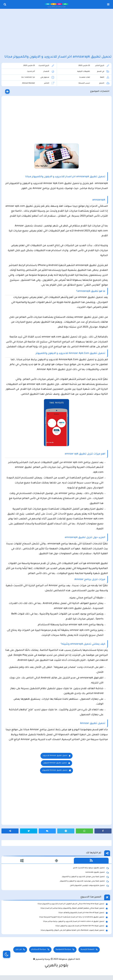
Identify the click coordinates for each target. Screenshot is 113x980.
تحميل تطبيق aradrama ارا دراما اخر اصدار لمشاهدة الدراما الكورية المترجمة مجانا (74, 917)
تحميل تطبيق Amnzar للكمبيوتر (55, 770)
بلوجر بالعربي (57, 966)
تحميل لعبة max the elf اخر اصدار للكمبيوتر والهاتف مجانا (83, 913)
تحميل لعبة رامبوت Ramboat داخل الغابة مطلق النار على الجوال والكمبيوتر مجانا (74, 931)
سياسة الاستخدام (39, 950)
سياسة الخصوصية (63, 950)
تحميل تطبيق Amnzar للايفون (55, 763)
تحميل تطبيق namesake (97, 873)
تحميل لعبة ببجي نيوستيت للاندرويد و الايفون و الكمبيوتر (84, 881)
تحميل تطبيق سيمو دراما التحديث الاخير (91, 868)
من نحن (19, 950)
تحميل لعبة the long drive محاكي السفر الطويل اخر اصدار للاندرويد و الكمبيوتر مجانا (73, 904)
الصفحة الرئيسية (87, 950)
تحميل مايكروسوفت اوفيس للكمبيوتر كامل (89, 886)
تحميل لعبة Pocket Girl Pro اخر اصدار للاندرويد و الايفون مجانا (82, 926)
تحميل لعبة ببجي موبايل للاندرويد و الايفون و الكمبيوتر (85, 877)
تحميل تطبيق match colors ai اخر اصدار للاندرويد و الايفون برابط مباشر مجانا (75, 922)
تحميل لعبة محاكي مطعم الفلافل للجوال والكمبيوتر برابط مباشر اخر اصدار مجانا (74, 908)
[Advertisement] (56, 32)
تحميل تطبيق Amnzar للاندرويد (55, 756)
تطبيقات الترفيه (84, 72)
